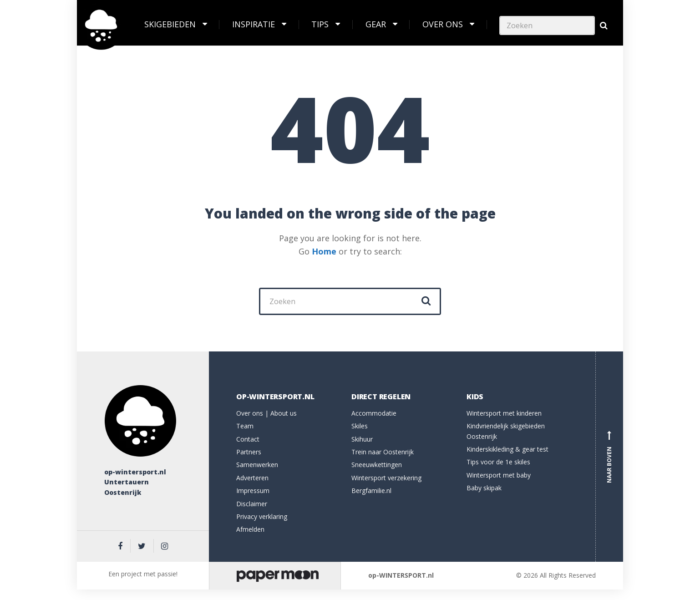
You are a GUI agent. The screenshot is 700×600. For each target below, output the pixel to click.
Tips (320, 24)
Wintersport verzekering (386, 478)
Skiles (360, 426)
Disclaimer (252, 504)
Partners (249, 452)
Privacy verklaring (262, 516)
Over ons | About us (266, 413)
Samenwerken (257, 465)
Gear (376, 24)
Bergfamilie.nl (371, 491)
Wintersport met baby (499, 475)
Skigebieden (170, 24)
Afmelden (250, 529)
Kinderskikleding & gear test (507, 449)
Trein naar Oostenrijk (383, 452)
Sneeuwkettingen (377, 465)
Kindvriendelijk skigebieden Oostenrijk (506, 431)
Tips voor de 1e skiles (498, 462)
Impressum (253, 491)
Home (324, 251)
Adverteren (252, 478)
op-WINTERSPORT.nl (401, 575)
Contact (248, 439)
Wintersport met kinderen (504, 413)
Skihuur (362, 439)
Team (245, 426)
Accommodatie (374, 413)
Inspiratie (254, 24)
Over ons (443, 24)
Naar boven (609, 457)
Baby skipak (484, 488)
